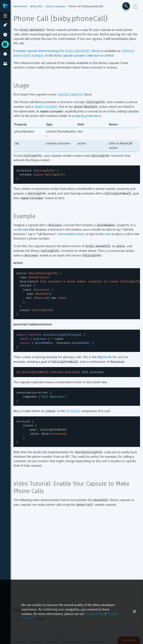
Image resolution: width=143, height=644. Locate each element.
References (20, 6)
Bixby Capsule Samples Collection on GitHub (84, 56)
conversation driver (71, 233)
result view (21, 228)
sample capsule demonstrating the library (58, 51)
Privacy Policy (94, 614)
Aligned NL (105, 350)
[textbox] (77, 174)
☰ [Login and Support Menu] (135, 6)
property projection (86, 116)
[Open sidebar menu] (5, 16)
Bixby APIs (36, 6)
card (108, 233)
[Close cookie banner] (134, 612)
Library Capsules (55, 6)
